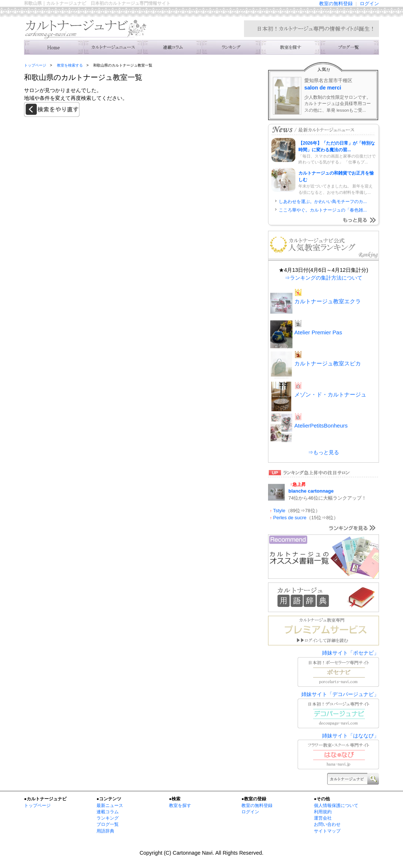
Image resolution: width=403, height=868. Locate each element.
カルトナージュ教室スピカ (328, 363)
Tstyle (279, 511)
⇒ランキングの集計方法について (324, 278)
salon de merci (323, 88)
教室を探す (180, 805)
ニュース (113, 47)
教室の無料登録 (336, 4)
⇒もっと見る (324, 452)
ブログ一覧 (108, 824)
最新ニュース (110, 805)
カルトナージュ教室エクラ (328, 301)
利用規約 (323, 812)
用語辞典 (105, 831)
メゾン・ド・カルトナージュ (330, 394)
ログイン (369, 4)
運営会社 (323, 818)
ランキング (231, 47)
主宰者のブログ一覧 (349, 47)
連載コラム (172, 47)
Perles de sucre (290, 518)
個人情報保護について (336, 805)
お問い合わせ (327, 824)
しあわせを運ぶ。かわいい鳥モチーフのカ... (323, 202)
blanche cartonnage (311, 491)
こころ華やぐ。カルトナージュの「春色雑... (323, 210)
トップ (54, 47)
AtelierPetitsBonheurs (321, 425)
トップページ (35, 65)
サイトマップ (327, 831)
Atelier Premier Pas (318, 332)
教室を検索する (290, 47)
